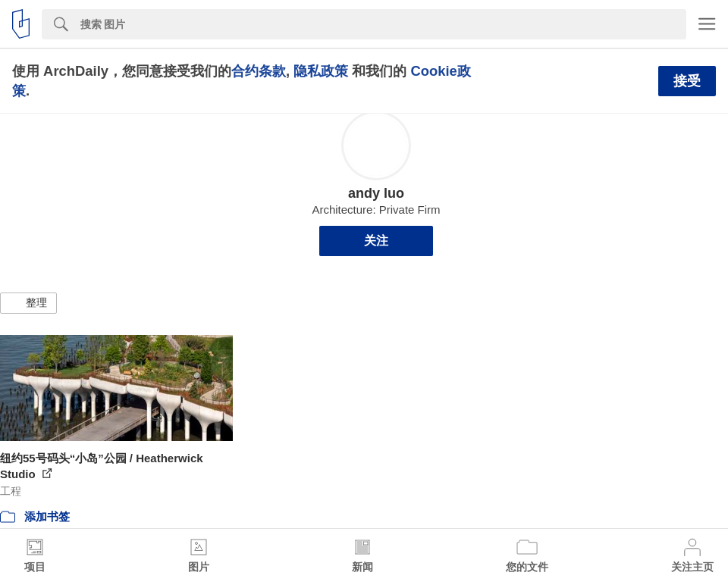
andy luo (376, 193)
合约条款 (259, 71)
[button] (28, 303)
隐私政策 (321, 71)
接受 (687, 81)
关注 (376, 241)
